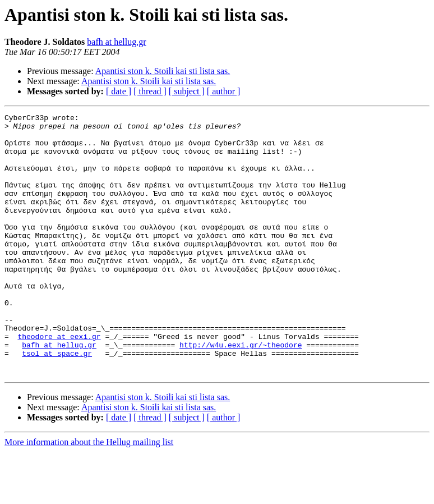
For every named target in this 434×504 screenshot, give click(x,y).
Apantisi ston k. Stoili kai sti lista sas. (163, 71)
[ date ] (119, 91)
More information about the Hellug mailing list (89, 494)
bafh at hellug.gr (116, 42)
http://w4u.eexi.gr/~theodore (241, 392)
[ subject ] (187, 91)
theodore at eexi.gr (59, 382)
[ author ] (224, 91)
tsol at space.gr (57, 402)
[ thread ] (150, 91)
